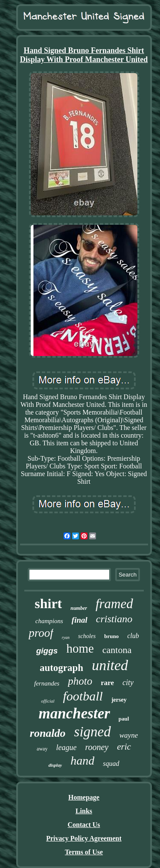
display (55, 765)
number (79, 608)
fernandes (47, 683)
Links (84, 811)
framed (114, 604)
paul (124, 719)
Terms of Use (84, 852)
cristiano (114, 619)
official (48, 701)
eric (124, 747)
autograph (61, 668)
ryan (66, 637)
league (66, 747)
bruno (111, 636)
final (80, 620)
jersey (119, 700)
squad (111, 764)
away (42, 749)
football (83, 696)
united (110, 665)
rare (107, 683)
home (80, 648)
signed (93, 732)
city (128, 683)
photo (80, 681)
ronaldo (48, 733)
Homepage (84, 797)
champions (49, 621)
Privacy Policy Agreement (84, 838)
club (133, 636)
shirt (48, 603)
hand (82, 761)
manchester (74, 714)
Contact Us (84, 825)
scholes (87, 636)
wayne (129, 735)
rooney (97, 747)
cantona (117, 650)
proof (41, 633)
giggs (47, 651)
